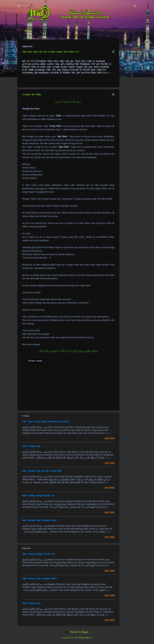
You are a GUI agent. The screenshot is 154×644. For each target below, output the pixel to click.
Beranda (29, 31)
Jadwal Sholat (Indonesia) (62, 31)
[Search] (135, 7)
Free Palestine (84, 31)
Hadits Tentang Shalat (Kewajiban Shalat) (39, 520)
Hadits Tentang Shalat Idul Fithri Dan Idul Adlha (42, 471)
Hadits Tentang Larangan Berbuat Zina (38, 496)
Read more (110, 439)
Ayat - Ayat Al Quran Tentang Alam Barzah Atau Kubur (45, 422)
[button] (113, 52)
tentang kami (101, 31)
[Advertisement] (129, 75)
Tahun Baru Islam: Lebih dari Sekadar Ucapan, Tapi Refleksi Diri (50, 52)
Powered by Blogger (77, 632)
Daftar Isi (41, 31)
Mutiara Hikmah (35, 361)
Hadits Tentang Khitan (31, 446)
